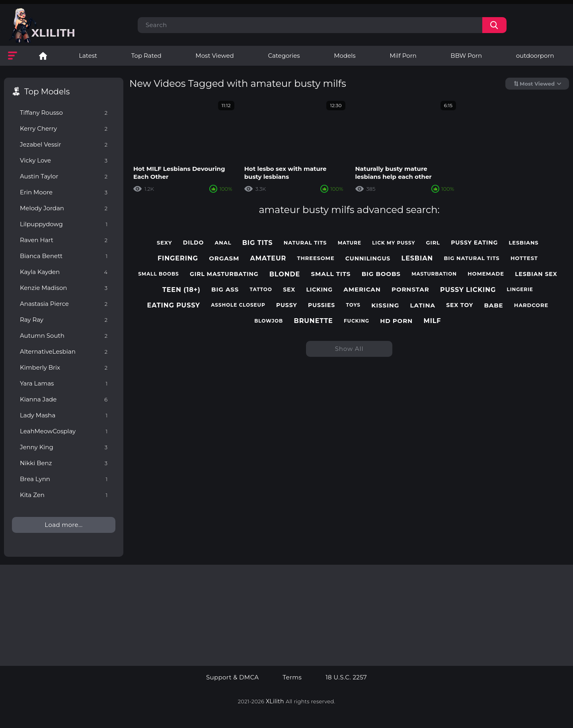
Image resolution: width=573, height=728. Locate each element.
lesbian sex (536, 274)
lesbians (524, 243)
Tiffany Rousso (64, 113)
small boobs (158, 274)
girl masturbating (224, 274)
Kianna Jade (64, 399)
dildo (194, 243)
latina (423, 305)
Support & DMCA (232, 677)
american (362, 290)
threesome (316, 258)
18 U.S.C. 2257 (346, 677)
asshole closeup (238, 305)
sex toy (460, 305)
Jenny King (64, 447)
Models (345, 56)
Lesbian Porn (43, 56)
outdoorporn (535, 56)
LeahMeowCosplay (64, 431)
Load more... (63, 525)
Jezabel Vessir (64, 144)
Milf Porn (403, 56)
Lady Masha (64, 415)
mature (350, 243)
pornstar (410, 290)
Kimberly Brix (64, 367)
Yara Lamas (64, 383)
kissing (385, 305)
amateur (268, 258)
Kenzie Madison (64, 288)
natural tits (305, 243)
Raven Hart (64, 240)
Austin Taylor (64, 176)
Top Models (47, 92)
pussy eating (474, 243)
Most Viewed (214, 56)
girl (433, 243)
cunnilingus (368, 259)
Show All (349, 349)
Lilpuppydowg (64, 224)
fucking (357, 321)
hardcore (531, 305)
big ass (225, 290)
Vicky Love (64, 160)
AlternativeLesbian (64, 351)
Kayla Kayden (64, 272)
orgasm (224, 258)
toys (353, 305)
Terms (292, 677)
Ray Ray (64, 320)
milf (432, 321)
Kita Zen (64, 495)
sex (289, 290)
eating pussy (174, 305)
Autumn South (64, 336)
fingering (178, 258)
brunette (314, 321)
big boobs (381, 274)
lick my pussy (394, 243)
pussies (322, 305)
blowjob (269, 321)
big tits (258, 243)
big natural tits (472, 258)
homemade (486, 274)
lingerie (520, 290)
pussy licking (468, 290)
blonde (285, 274)
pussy (287, 305)
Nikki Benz (64, 463)
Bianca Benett (64, 256)
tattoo (261, 290)
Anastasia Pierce (64, 304)
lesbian (417, 258)
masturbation (434, 274)
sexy (164, 243)
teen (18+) (181, 290)
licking (319, 290)
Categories (284, 56)
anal (223, 243)
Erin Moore (64, 192)
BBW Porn (466, 56)
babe (493, 305)
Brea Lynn (64, 479)
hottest (524, 258)
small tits (331, 274)
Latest (88, 56)
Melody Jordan (64, 208)
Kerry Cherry (64, 128)
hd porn (396, 321)
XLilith (275, 701)
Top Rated (146, 56)
